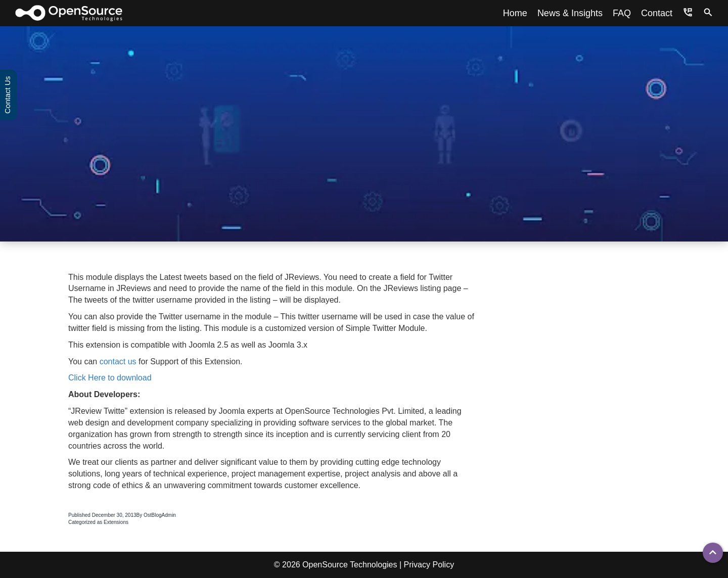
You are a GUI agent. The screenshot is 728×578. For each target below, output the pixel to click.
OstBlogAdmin (160, 515)
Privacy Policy (429, 565)
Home (515, 13)
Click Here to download (110, 378)
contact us (118, 362)
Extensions (116, 522)
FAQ (622, 13)
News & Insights (570, 13)
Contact (657, 13)
